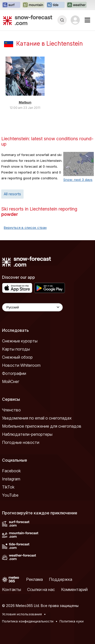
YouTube (10, 495)
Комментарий (74, 589)
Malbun (25, 102)
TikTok (8, 487)
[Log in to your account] (75, 20)
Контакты (12, 589)
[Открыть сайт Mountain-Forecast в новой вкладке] (33, 5)
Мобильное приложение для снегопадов (42, 426)
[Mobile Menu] (87, 20)
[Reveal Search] (62, 20)
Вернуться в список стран (25, 228)
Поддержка (61, 579)
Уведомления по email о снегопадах (37, 418)
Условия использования (22, 614)
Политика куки (72, 621)
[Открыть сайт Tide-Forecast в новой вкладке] (55, 5)
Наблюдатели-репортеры (27, 434)
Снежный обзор (17, 357)
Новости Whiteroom (21, 365)
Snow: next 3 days (78, 180)
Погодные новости (21, 442)
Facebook (11, 471)
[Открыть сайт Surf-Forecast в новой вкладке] (11, 5)
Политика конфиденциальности (28, 621)
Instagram (11, 479)
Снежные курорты (20, 341)
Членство (11, 410)
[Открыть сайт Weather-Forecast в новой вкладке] (77, 5)
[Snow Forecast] (28, 20)
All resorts (12, 194)
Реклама (34, 579)
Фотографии (14, 373)
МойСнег (11, 381)
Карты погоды (16, 349)
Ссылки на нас (41, 589)
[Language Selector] (32, 307)
